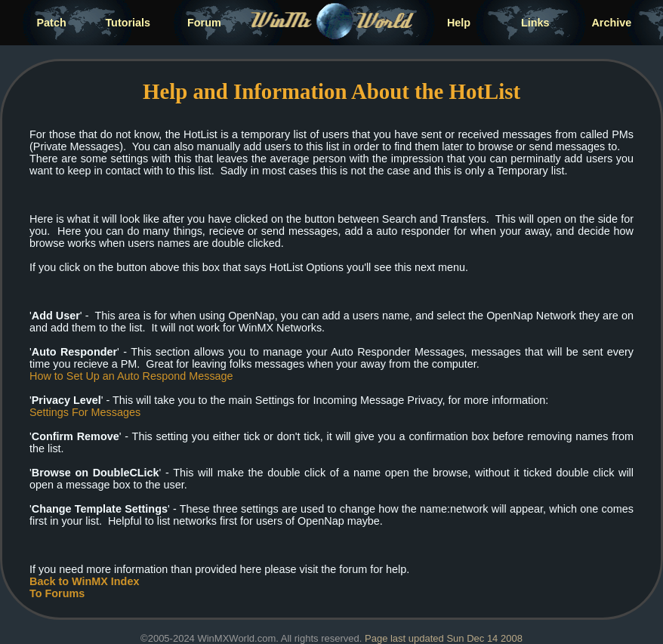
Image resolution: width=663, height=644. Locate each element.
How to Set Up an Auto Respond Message (131, 376)
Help (459, 23)
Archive (611, 23)
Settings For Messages (85, 412)
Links (535, 23)
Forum (204, 23)
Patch (52, 23)
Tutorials (128, 23)
